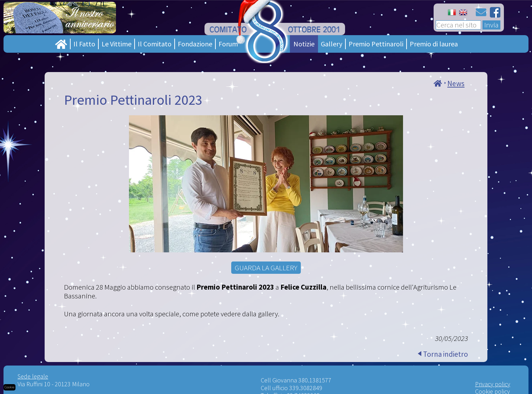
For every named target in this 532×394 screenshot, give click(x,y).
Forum (228, 44)
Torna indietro (446, 354)
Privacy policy (493, 384)
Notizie (304, 44)
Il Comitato (155, 44)
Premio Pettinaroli (376, 44)
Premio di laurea (434, 44)
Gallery (332, 44)
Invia (491, 25)
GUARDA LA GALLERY (266, 268)
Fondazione (195, 44)
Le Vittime (116, 44)
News (456, 83)
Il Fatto (84, 44)
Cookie (9, 387)
